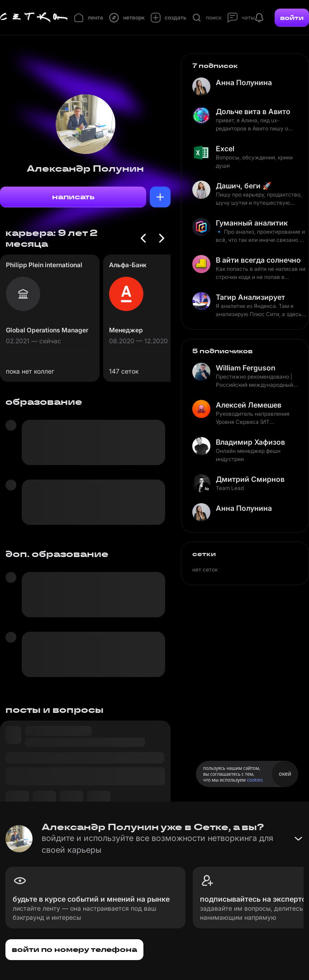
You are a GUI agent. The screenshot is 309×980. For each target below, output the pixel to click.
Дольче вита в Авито (253, 111)
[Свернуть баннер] (298, 839)
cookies (255, 780)
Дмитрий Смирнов (250, 479)
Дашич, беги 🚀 (244, 186)
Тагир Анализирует (250, 297)
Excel (225, 149)
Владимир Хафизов (250, 442)
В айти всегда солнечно (258, 260)
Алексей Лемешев (249, 405)
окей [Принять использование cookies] (285, 774)
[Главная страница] (34, 18)
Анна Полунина (244, 82)
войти (292, 18)
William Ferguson (246, 368)
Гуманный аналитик (252, 223)
